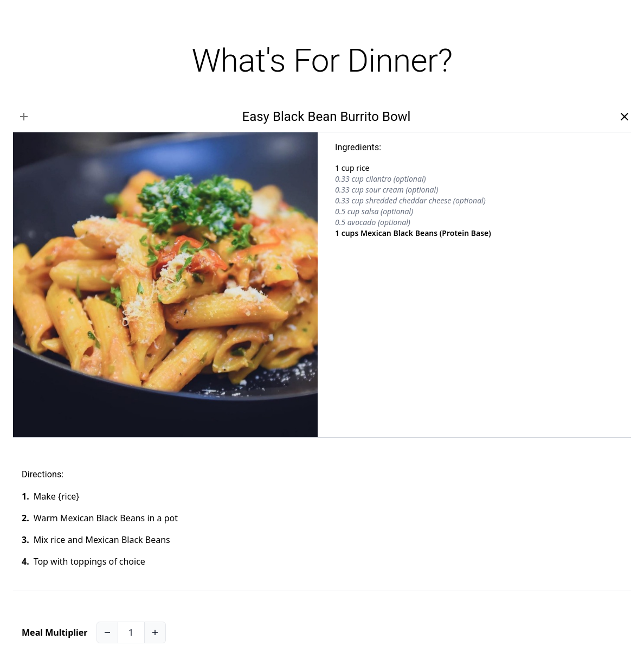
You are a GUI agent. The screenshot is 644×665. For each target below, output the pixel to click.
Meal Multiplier (55, 632)
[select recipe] (24, 117)
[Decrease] (107, 632)
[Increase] (155, 632)
